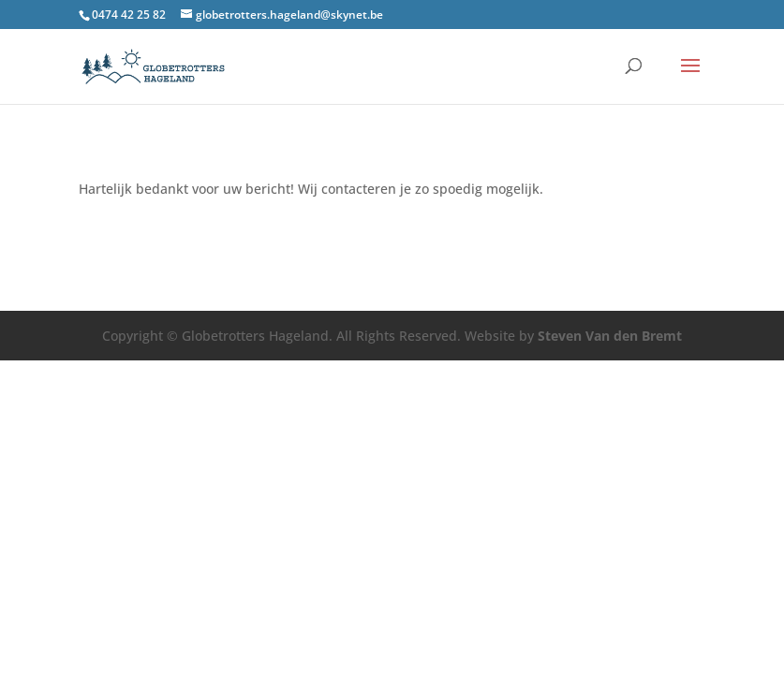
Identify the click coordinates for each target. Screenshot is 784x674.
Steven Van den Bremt (610, 336)
